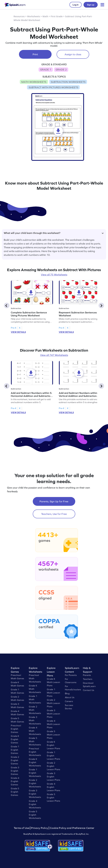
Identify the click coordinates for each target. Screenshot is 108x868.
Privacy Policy (40, 828)
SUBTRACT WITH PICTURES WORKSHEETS (53, 87)
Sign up (91, 5)
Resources (19, 16)
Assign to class (73, 54)
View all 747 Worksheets (54, 355)
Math (45, 16)
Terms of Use (22, 828)
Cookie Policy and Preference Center (72, 828)
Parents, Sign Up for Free (54, 501)
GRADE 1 (46, 70)
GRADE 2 (61, 70)
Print (35, 54)
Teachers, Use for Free (54, 514)
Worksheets (34, 16)
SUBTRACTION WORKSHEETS (68, 82)
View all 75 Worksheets (54, 275)
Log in (76, 5)
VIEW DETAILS (18, 332)
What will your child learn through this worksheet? (54, 233)
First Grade (57, 16)
